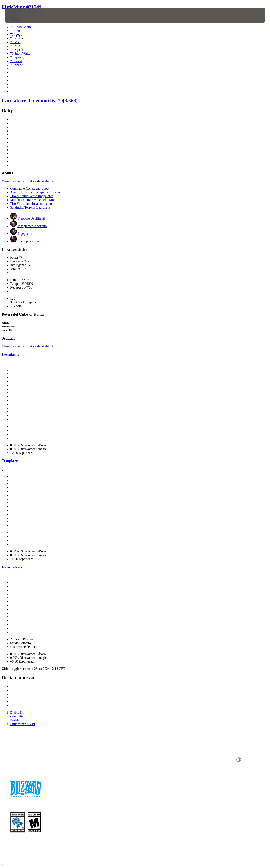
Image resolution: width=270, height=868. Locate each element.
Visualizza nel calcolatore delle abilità (27, 181)
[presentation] (18, 15)
